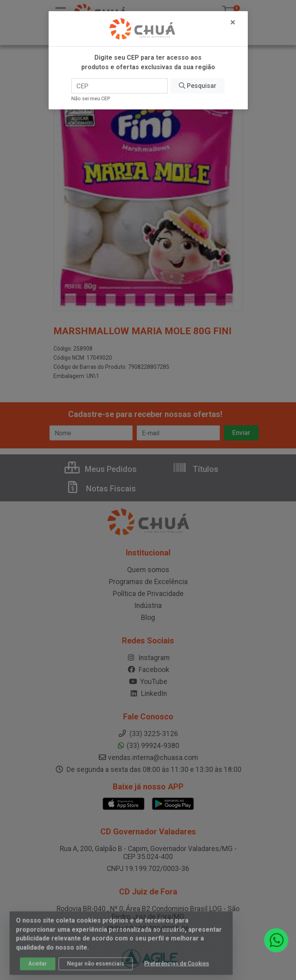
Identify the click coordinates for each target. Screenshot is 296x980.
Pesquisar (198, 86)
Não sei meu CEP (91, 98)
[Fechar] (233, 22)
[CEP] (120, 86)
